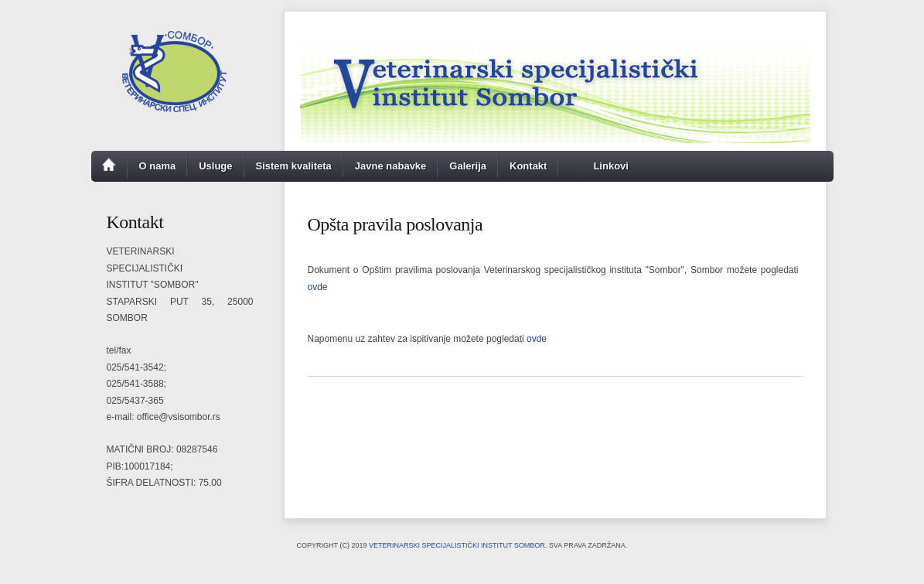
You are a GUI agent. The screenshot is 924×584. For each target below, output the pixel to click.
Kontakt (528, 166)
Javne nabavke (391, 166)
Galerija (468, 166)
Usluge (215, 166)
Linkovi (611, 166)
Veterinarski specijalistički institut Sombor (457, 545)
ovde (318, 287)
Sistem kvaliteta (294, 166)
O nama (158, 166)
